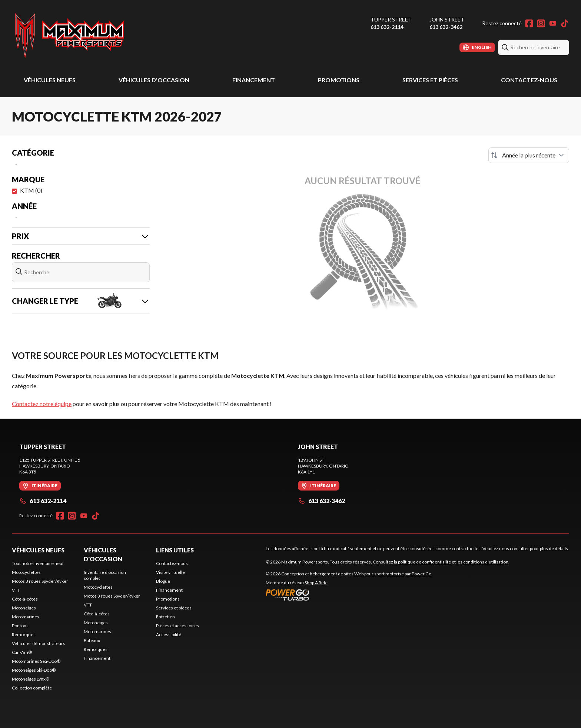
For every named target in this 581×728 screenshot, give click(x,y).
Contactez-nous (529, 80)
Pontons (20, 626)
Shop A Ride (316, 583)
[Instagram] (541, 23)
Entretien (165, 617)
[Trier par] (529, 155)
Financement (254, 80)
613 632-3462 (446, 27)
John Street (447, 19)
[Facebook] (529, 23)
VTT (16, 590)
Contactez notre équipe (42, 404)
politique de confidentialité (424, 562)
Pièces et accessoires (177, 626)
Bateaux (92, 640)
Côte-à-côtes (25, 599)
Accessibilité (169, 634)
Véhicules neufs (50, 80)
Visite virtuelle (170, 572)
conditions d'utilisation (486, 562)
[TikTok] (565, 23)
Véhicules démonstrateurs (39, 643)
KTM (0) (31, 190)
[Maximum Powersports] (70, 36)
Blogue (163, 581)
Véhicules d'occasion (154, 80)
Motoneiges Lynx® (31, 679)
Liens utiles (175, 550)
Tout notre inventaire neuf (38, 563)
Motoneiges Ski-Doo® (34, 670)
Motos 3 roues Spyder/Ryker (40, 581)
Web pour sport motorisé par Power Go (393, 574)
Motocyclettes (26, 572)
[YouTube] (553, 23)
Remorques (24, 634)
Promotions (339, 80)
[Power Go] (349, 595)
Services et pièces (430, 80)
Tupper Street (391, 19)
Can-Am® (22, 652)
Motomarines (26, 617)
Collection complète (32, 688)
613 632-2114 (387, 27)
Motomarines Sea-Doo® (36, 661)
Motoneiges (24, 608)
